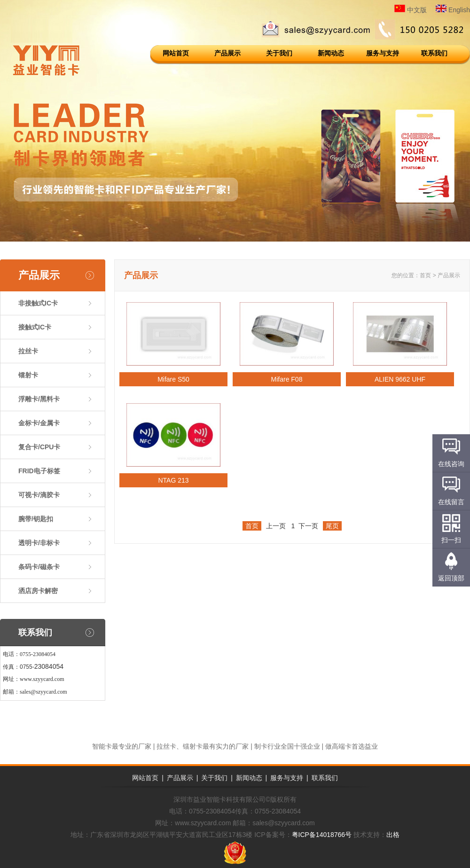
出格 (393, 835)
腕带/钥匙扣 (36, 519)
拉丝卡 (28, 351)
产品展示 (227, 53)
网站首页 (176, 53)
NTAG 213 (173, 480)
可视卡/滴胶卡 (39, 495)
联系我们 (434, 53)
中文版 (411, 10)
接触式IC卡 (35, 327)
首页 (425, 275)
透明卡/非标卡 (39, 543)
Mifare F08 (287, 379)
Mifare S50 (173, 379)
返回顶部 (451, 578)
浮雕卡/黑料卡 (39, 399)
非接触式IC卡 (38, 303)
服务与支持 (383, 53)
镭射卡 (28, 375)
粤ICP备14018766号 (322, 835)
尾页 (332, 526)
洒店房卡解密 (38, 591)
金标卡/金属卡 (39, 423)
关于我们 (279, 53)
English (453, 10)
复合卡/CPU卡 (39, 447)
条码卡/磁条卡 (39, 567)
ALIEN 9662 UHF (400, 379)
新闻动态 (331, 53)
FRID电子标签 (39, 471)
